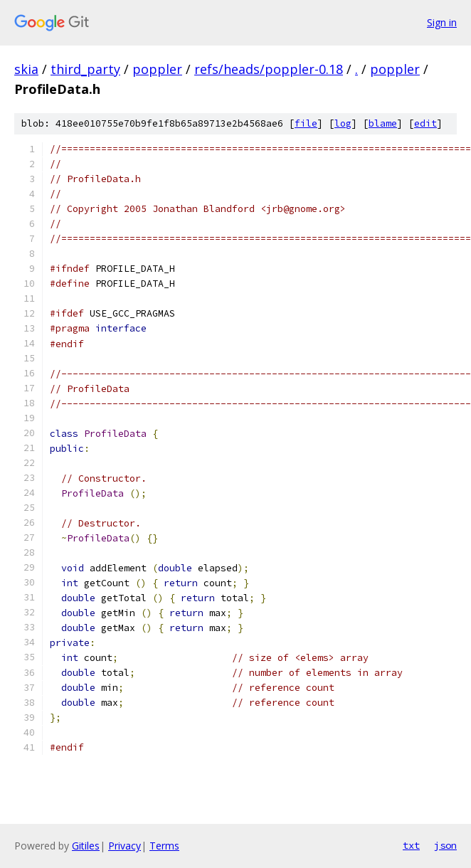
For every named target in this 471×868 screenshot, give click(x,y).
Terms (164, 846)
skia (26, 69)
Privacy (125, 846)
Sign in (442, 22)
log (343, 123)
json (445, 845)
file (306, 123)
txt (411, 845)
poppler (157, 69)
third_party (85, 69)
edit (425, 123)
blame (383, 123)
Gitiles (86, 846)
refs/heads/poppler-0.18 (269, 69)
